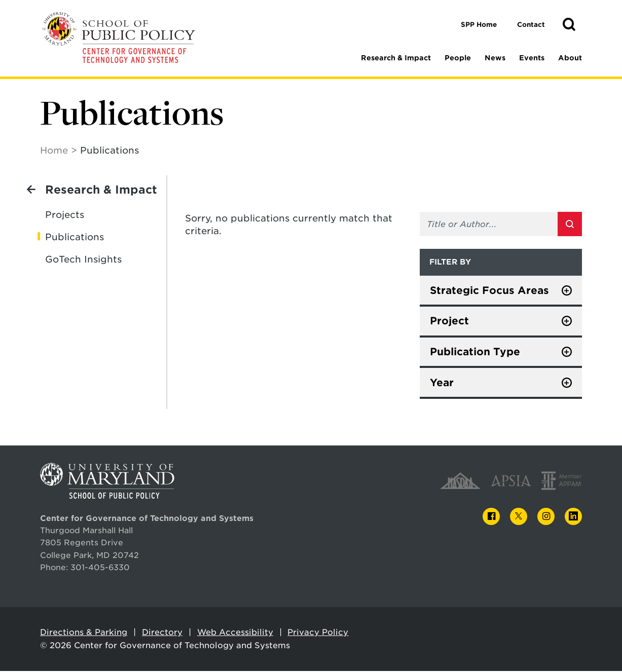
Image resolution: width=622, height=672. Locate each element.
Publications (75, 237)
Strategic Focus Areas (489, 291)
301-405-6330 (100, 568)
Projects (65, 215)
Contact (531, 25)
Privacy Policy (318, 633)
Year (442, 383)
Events (532, 58)
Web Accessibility (235, 633)
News (495, 58)
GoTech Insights (83, 260)
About (570, 58)
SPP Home (479, 25)
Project (449, 321)
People (458, 58)
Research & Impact (396, 58)
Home (54, 151)
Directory (162, 633)
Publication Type (475, 352)
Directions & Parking (84, 633)
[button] (569, 25)
